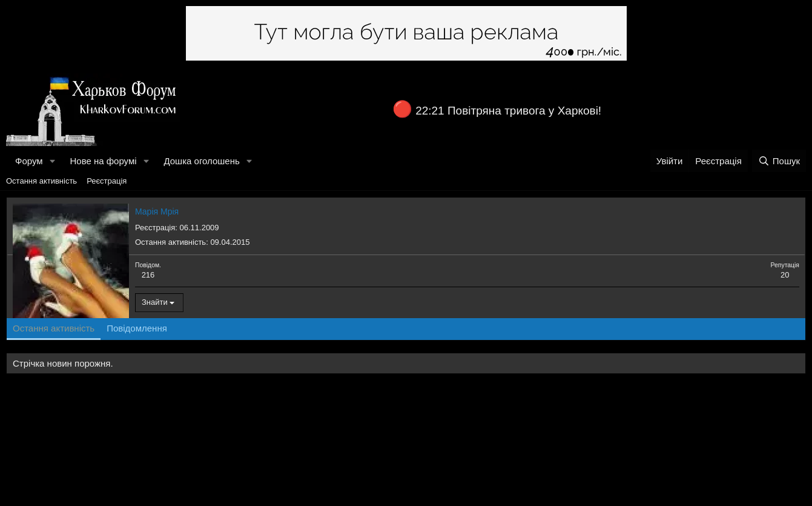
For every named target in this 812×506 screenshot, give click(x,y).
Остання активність (41, 181)
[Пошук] (779, 161)
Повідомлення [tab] (137, 328)
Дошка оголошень (201, 161)
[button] (52, 161)
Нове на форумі (103, 161)
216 (148, 275)
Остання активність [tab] (54, 328)
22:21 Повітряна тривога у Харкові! (508, 111)
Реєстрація (107, 181)
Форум (29, 161)
